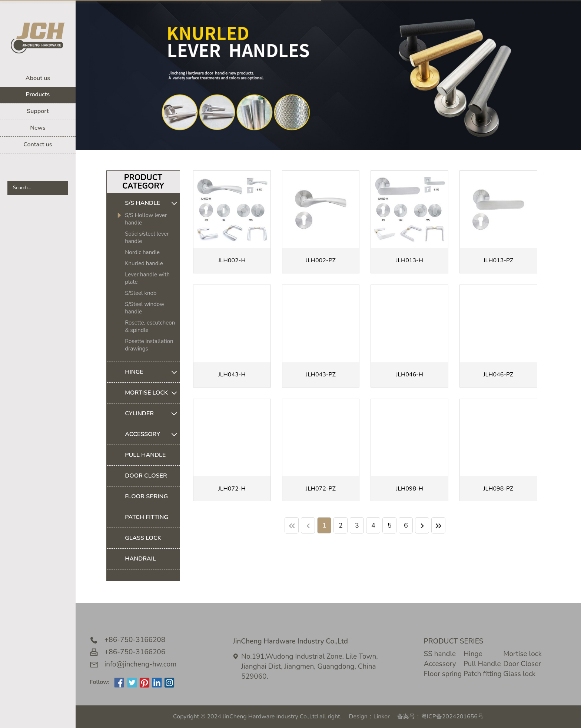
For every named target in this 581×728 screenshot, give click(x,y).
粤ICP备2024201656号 (452, 717)
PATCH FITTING (147, 517)
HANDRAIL (140, 559)
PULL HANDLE (145, 455)
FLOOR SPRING (146, 496)
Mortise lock (522, 654)
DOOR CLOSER (146, 476)
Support (38, 111)
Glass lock (519, 674)
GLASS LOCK (143, 538)
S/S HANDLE (152, 203)
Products (38, 94)
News (38, 128)
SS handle (440, 654)
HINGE (152, 372)
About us (38, 78)
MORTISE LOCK (152, 393)
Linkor (382, 717)
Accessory (440, 664)
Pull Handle (482, 664)
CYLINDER (152, 414)
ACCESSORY (152, 434)
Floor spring (443, 674)
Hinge (473, 654)
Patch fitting (483, 674)
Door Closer (522, 664)
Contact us (38, 144)
